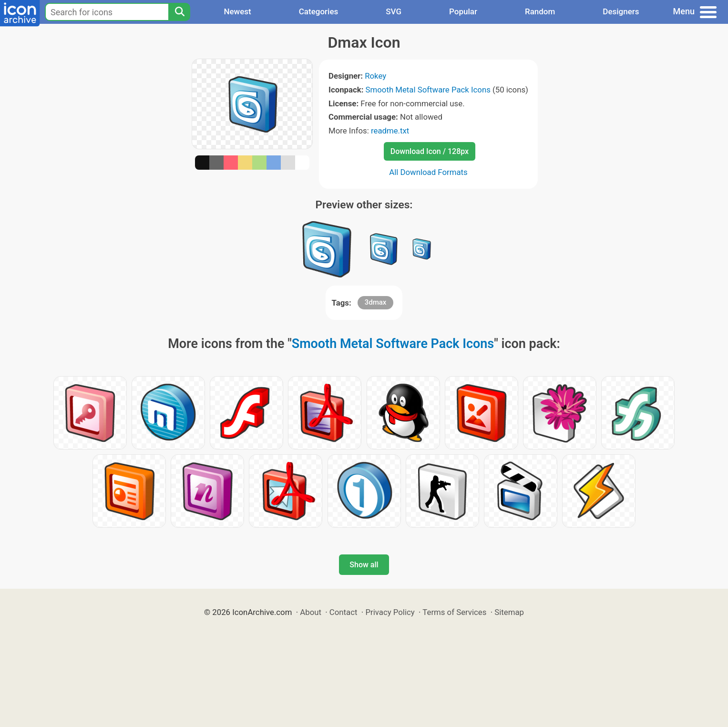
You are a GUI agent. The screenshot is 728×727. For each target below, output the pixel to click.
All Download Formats (428, 172)
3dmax (376, 302)
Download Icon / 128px (430, 151)
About (311, 612)
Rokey (375, 76)
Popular (463, 11)
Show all (364, 565)
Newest (237, 11)
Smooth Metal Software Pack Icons (428, 90)
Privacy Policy (390, 612)
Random (540, 11)
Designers (621, 11)
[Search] (179, 12)
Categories (319, 11)
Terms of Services (454, 612)
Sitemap (509, 612)
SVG (394, 11)
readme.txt (390, 131)
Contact (343, 612)
